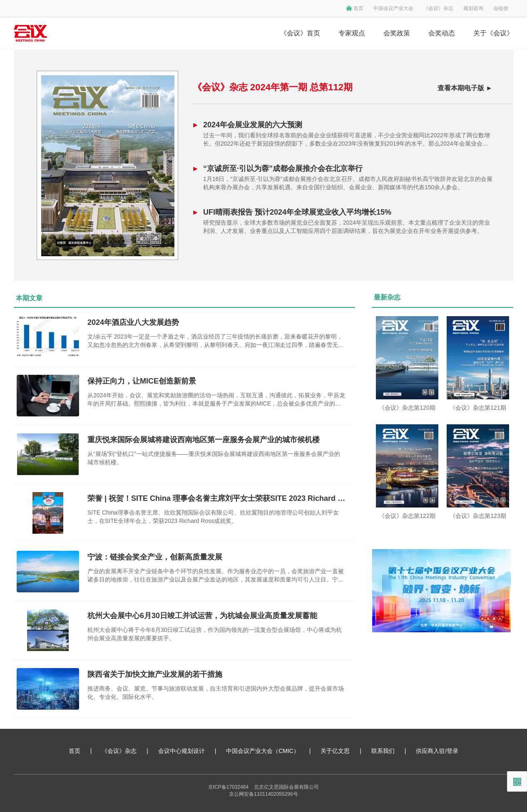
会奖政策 (397, 33)
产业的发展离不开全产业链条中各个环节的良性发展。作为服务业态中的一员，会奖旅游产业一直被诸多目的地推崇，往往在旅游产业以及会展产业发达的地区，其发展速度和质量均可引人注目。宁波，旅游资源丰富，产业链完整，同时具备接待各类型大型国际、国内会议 (216, 576)
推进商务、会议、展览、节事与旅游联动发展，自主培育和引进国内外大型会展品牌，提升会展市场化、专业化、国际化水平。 (216, 693)
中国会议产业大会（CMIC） (263, 751)
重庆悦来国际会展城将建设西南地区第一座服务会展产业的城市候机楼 (204, 440)
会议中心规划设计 (181, 751)
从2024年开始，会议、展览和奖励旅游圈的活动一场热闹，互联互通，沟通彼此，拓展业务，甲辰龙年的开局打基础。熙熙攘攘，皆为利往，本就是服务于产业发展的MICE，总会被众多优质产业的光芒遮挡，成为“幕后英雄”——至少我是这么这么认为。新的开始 (216, 400)
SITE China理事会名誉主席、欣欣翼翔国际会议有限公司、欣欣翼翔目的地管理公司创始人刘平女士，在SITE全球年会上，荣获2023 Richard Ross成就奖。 (213, 517)
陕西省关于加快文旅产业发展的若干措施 (155, 674)
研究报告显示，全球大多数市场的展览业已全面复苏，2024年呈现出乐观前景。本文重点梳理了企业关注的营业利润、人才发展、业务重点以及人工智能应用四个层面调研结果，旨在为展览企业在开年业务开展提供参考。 (347, 227)
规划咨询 (473, 8)
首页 (358, 8)
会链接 (501, 8)
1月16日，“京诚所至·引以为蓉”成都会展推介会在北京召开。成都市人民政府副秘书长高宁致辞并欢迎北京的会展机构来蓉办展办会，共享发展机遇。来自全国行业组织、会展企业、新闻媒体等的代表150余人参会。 (348, 183)
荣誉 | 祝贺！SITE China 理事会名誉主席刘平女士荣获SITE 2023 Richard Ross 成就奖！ (216, 498)
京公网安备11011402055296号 (263, 794)
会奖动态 (442, 33)
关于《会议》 (493, 33)
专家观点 (352, 33)
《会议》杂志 (438, 8)
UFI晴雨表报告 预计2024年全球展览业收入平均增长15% (297, 212)
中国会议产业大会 (393, 8)
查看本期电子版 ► (465, 88)
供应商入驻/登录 (437, 751)
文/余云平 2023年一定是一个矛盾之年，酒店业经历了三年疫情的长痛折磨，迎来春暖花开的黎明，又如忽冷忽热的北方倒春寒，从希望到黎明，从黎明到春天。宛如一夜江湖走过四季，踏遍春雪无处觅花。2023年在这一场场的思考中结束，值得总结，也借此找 (216, 341)
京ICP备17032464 (228, 787)
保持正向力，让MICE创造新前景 (142, 381)
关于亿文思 (335, 751)
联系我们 (383, 751)
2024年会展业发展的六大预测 (253, 125)
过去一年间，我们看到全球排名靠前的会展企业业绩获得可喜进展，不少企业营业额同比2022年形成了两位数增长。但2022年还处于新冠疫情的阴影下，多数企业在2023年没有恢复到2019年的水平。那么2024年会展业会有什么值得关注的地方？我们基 (347, 140)
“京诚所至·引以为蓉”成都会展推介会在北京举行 (283, 168)
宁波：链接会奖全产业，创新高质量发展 (155, 557)
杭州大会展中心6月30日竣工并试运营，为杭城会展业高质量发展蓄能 (202, 616)
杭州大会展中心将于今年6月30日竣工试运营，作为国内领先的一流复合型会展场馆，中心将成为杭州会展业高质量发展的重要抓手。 (215, 634)
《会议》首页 (300, 33)
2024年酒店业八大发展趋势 (133, 322)
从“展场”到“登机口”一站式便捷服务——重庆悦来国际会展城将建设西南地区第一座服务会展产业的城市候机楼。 (214, 458)
